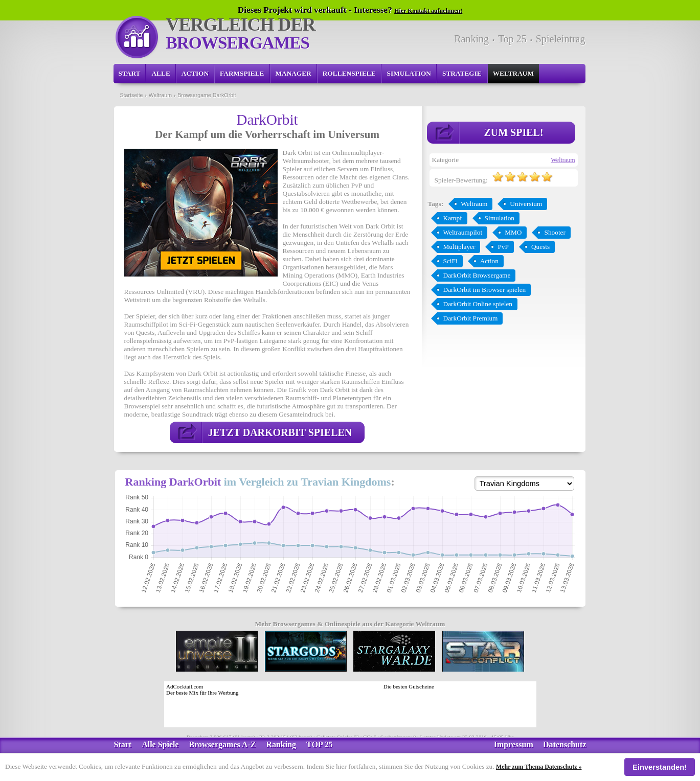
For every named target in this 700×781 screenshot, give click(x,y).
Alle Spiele (160, 744)
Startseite (132, 95)
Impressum (514, 744)
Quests (540, 247)
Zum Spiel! (513, 132)
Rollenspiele (349, 73)
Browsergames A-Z (223, 744)
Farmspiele (242, 73)
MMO (513, 232)
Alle (161, 73)
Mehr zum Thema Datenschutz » (539, 767)
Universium (526, 204)
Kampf (453, 218)
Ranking (471, 39)
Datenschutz (564, 744)
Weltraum (513, 73)
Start (130, 73)
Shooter (555, 232)
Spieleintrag (561, 39)
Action (195, 73)
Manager (293, 73)
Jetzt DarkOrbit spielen (280, 432)
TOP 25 (320, 744)
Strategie (462, 73)
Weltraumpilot (463, 232)
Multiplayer (459, 247)
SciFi (450, 261)
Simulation (409, 73)
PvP (503, 247)
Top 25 (512, 39)
